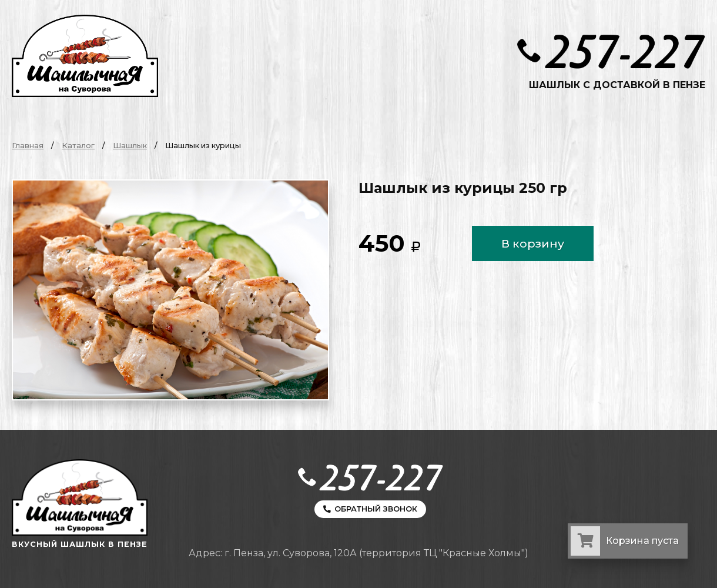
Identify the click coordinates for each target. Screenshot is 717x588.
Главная (28, 146)
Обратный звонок (370, 509)
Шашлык (130, 146)
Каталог (78, 146)
